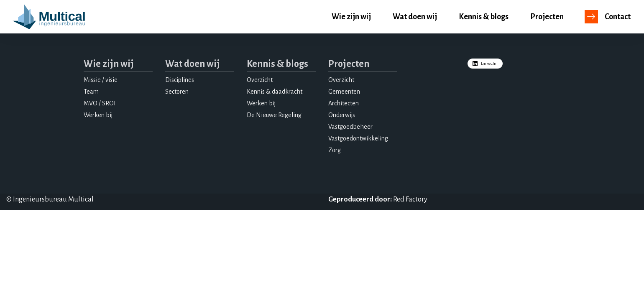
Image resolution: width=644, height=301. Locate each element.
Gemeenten (344, 92)
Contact (618, 17)
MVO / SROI (100, 103)
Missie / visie (101, 80)
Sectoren (177, 92)
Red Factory (410, 199)
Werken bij (98, 115)
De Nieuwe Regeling (274, 115)
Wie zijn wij (351, 17)
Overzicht (260, 80)
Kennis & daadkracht (275, 92)
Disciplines (180, 80)
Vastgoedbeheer (350, 127)
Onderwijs (342, 115)
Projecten (547, 17)
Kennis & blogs (484, 17)
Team (91, 92)
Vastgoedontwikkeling (358, 138)
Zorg (335, 150)
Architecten (344, 103)
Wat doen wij (415, 17)
